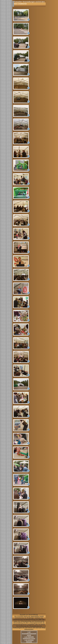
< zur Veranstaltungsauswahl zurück (29, 634)
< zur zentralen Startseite (29, 641)
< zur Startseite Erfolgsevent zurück (29, 638)
